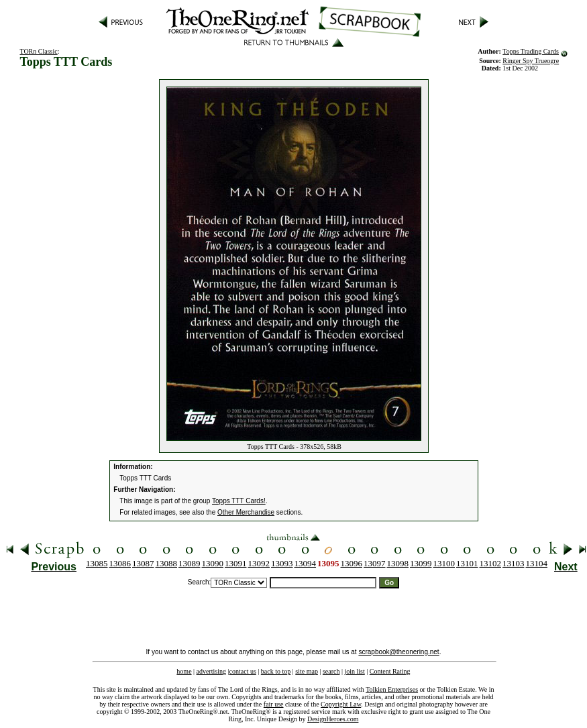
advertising (211, 671)
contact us (243, 671)
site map (307, 671)
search (331, 671)
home (184, 671)
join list (354, 671)
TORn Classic (38, 51)
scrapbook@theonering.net (398, 652)
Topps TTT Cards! (239, 501)
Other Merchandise (246, 512)
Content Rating (390, 671)
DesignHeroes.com (333, 719)
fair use (274, 704)
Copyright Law (341, 704)
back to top (276, 671)
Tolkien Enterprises (392, 689)
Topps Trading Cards (531, 51)
